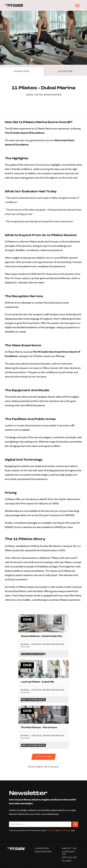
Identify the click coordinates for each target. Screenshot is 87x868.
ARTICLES (69, 858)
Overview (22, 71)
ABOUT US (69, 848)
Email (12, 820)
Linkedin (42, 848)
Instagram (43, 852)
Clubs (67, 861)
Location (65, 71)
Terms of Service (65, 831)
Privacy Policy (51, 831)
